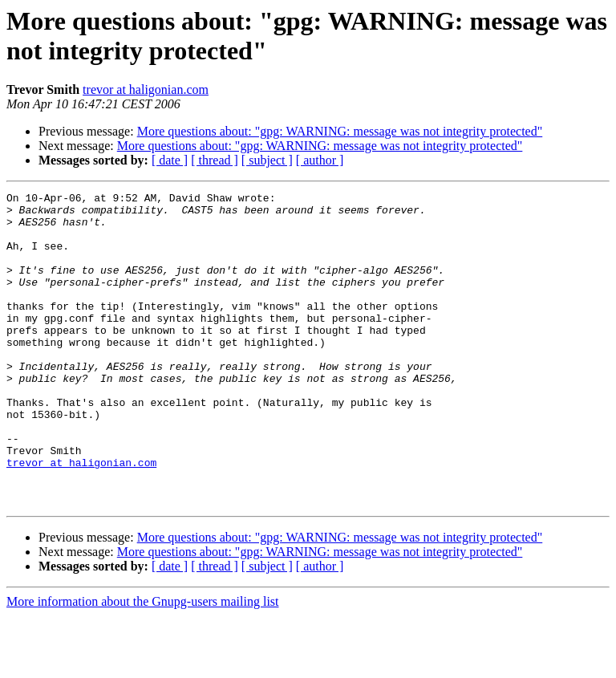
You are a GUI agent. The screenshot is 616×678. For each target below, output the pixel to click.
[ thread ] (215, 160)
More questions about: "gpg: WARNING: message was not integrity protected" (340, 131)
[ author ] (320, 160)
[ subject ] (267, 160)
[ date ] (170, 160)
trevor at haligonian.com (146, 89)
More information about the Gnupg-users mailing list (143, 664)
